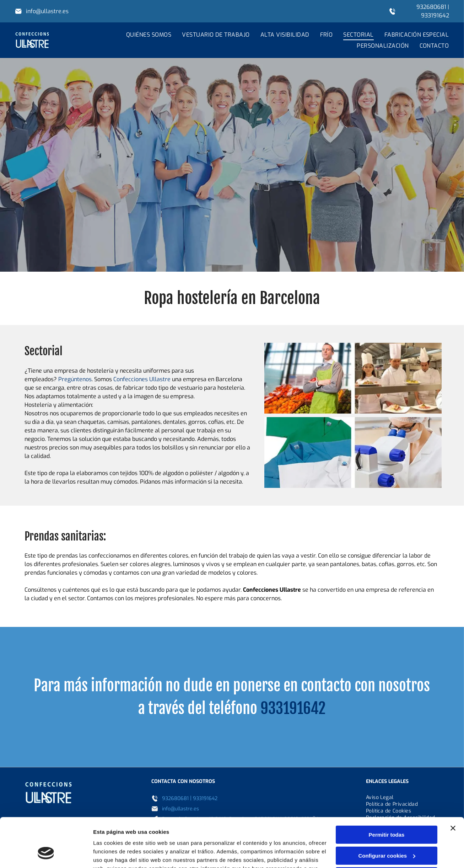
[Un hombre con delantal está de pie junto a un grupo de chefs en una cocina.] (353, 378)
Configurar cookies (387, 813)
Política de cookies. (290, 834)
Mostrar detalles (114, 854)
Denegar (387, 833)
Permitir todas (387, 792)
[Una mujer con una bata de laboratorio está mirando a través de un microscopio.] (353, 452)
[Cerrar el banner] (453, 785)
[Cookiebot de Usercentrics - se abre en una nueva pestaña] (46, 854)
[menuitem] (143, 35)
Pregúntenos (75, 379)
